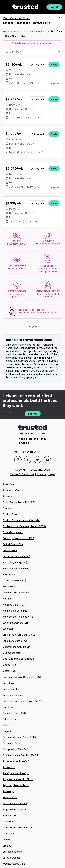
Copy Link (37, 64)
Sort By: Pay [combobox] (13, 52)
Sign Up (54, 7)
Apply (54, 64)
